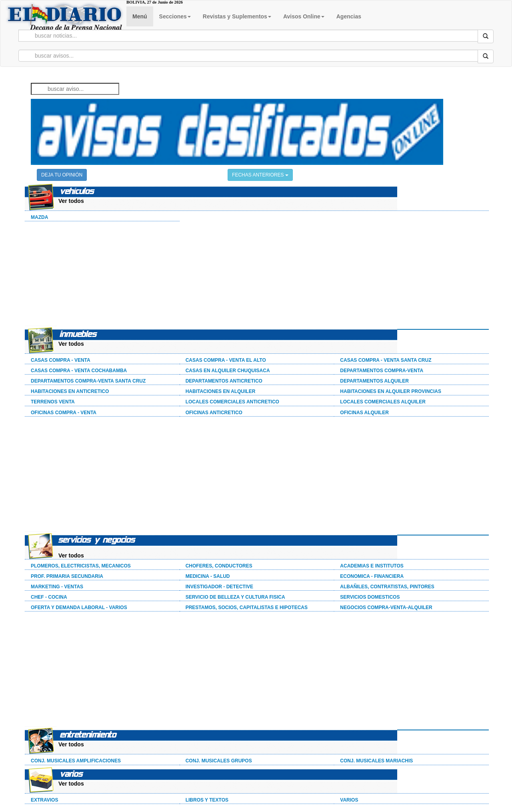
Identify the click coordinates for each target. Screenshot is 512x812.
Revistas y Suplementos (237, 16)
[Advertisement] (85, 275)
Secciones (175, 16)
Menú (140, 16)
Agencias (349, 16)
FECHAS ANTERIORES (260, 175)
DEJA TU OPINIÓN (62, 175)
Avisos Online (304, 16)
